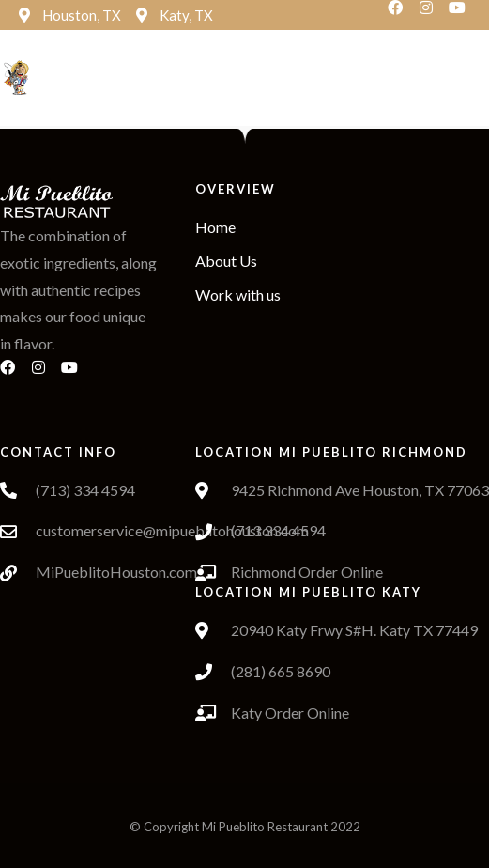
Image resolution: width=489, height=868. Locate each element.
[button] (268, 78)
